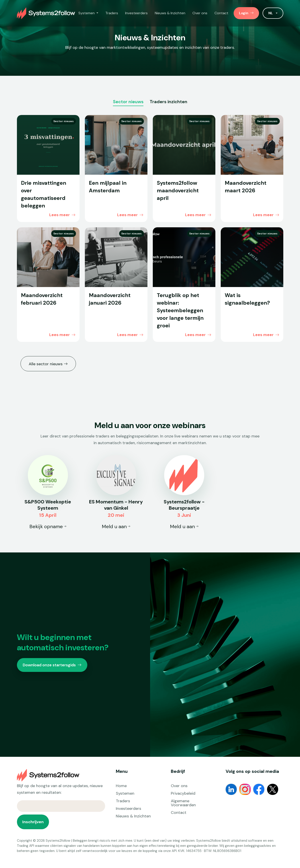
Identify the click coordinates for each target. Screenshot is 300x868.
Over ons (200, 13)
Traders (112, 13)
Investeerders (136, 13)
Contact (221, 13)
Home (121, 786)
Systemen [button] (87, 13)
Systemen (125, 793)
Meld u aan (116, 526)
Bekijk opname (48, 526)
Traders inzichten (168, 102)
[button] (273, 13)
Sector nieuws (128, 102)
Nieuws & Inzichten (170, 13)
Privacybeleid (183, 793)
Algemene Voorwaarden (183, 803)
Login (246, 13)
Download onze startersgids (52, 665)
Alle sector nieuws (48, 364)
